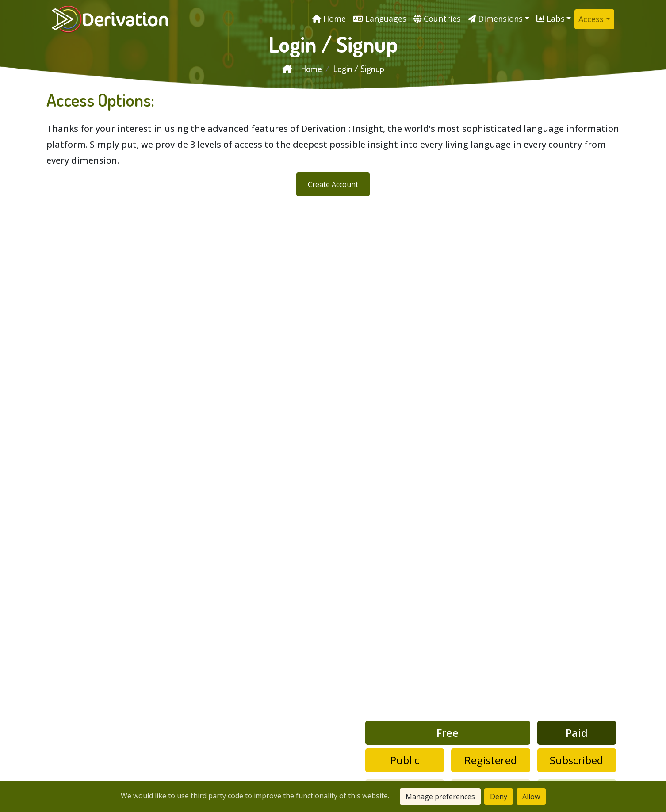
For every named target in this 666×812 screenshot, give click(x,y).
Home (302, 69)
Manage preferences (440, 797)
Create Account (333, 184)
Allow (531, 797)
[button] (499, 19)
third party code (217, 796)
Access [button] (591, 19)
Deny (499, 797)
